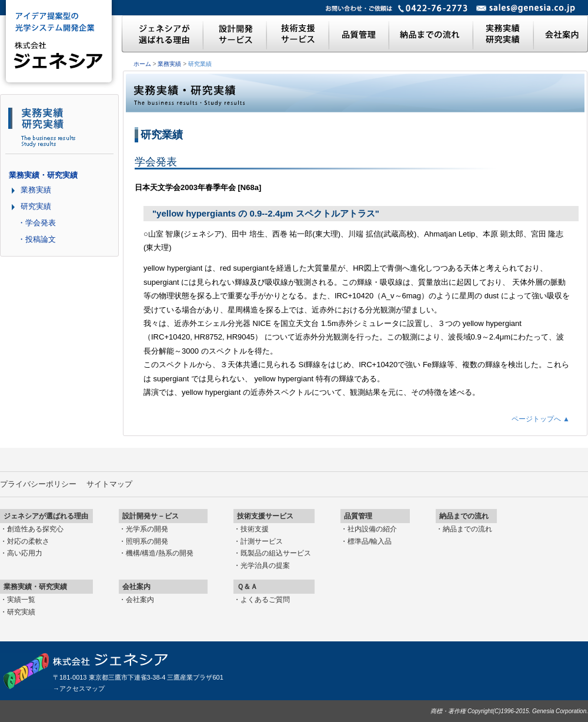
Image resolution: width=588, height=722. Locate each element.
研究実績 (36, 206)
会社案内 (140, 600)
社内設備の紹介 (372, 529)
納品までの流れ (467, 529)
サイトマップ (109, 484)
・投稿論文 (37, 239)
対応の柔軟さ (28, 541)
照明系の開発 (147, 541)
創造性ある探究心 (35, 529)
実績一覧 (21, 600)
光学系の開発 (147, 529)
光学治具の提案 (265, 565)
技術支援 (255, 529)
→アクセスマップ (79, 688)
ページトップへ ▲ (541, 419)
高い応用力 (25, 553)
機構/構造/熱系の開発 (160, 553)
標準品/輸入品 (370, 541)
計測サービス (262, 541)
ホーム (142, 64)
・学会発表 (37, 223)
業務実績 (169, 64)
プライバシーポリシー (38, 484)
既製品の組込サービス (276, 553)
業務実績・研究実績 (43, 175)
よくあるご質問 (265, 600)
